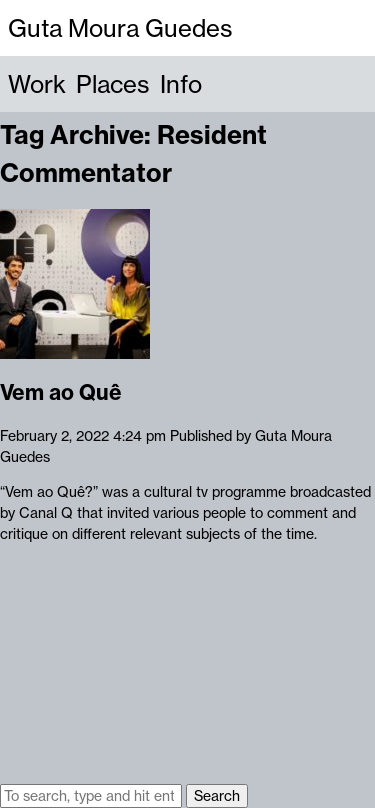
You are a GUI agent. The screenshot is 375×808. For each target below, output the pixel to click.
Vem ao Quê (61, 392)
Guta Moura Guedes (120, 28)
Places (113, 84)
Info (181, 84)
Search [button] (217, 796)
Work (37, 84)
